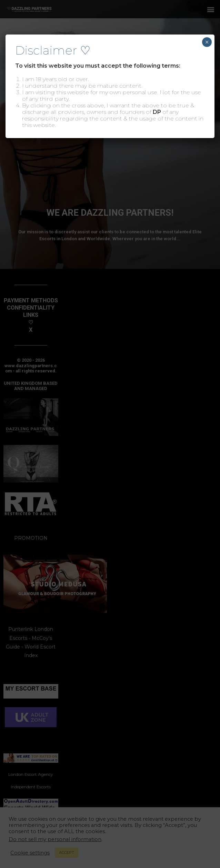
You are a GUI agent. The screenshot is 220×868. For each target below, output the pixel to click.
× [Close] (207, 42)
